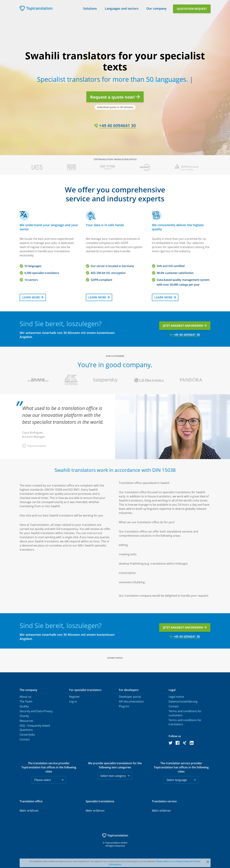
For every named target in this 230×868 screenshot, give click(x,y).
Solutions (90, 8)
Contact (25, 739)
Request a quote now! (115, 97)
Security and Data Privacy (36, 711)
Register (74, 697)
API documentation (131, 701)
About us (25, 697)
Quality (24, 706)
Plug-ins (124, 706)
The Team (26, 701)
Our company (156, 8)
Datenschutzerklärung (183, 701)
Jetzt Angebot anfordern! (185, 326)
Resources (26, 721)
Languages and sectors (122, 8)
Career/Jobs (27, 735)
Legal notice (176, 697)
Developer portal (130, 697)
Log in (73, 701)
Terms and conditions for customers (185, 713)
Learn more (33, 297)
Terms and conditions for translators (185, 722)
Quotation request (192, 9)
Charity (24, 716)
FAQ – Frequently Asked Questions (35, 728)
